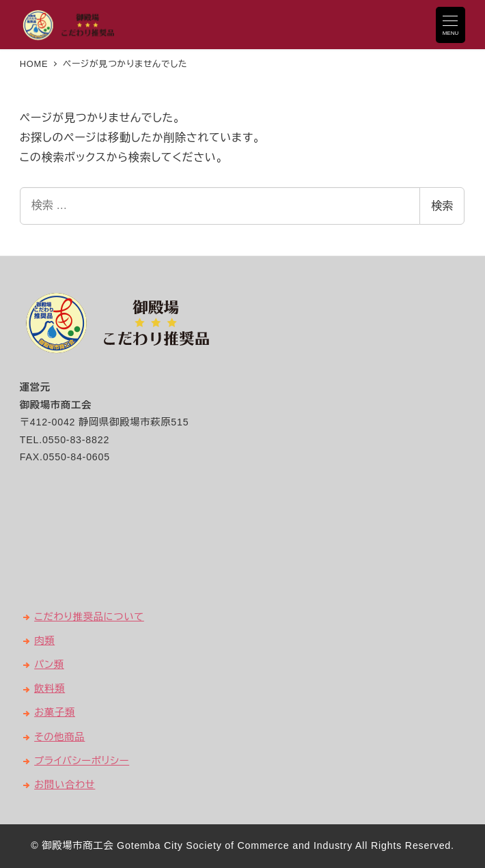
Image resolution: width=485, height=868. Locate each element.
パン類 (49, 664)
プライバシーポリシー (82, 761)
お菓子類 (55, 712)
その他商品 (59, 737)
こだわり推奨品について (89, 617)
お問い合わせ (65, 785)
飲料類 (50, 688)
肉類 (44, 641)
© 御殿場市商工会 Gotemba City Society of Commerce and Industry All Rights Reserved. (242, 845)
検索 (442, 206)
